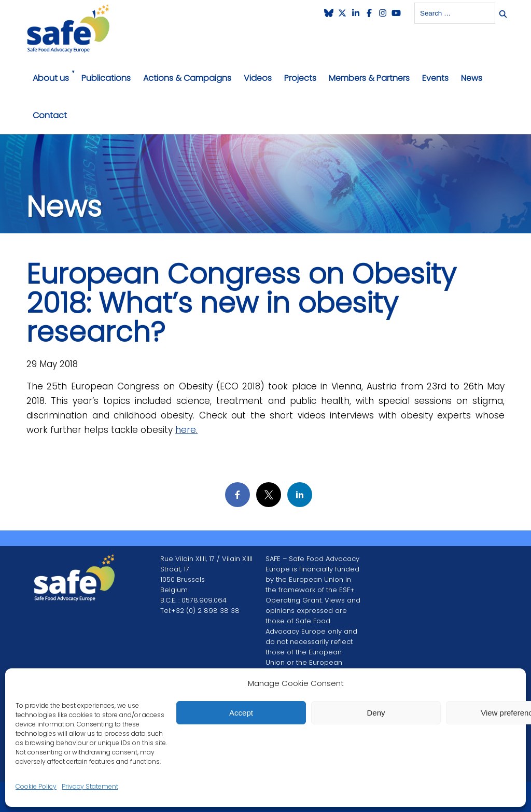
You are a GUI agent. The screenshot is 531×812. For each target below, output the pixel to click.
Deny (376, 713)
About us (51, 78)
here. (186, 430)
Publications (106, 78)
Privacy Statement (90, 786)
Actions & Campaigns (187, 78)
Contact (50, 115)
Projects (300, 78)
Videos (258, 78)
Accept (241, 713)
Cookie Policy (36, 786)
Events (435, 78)
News (472, 78)
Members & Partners (369, 78)
